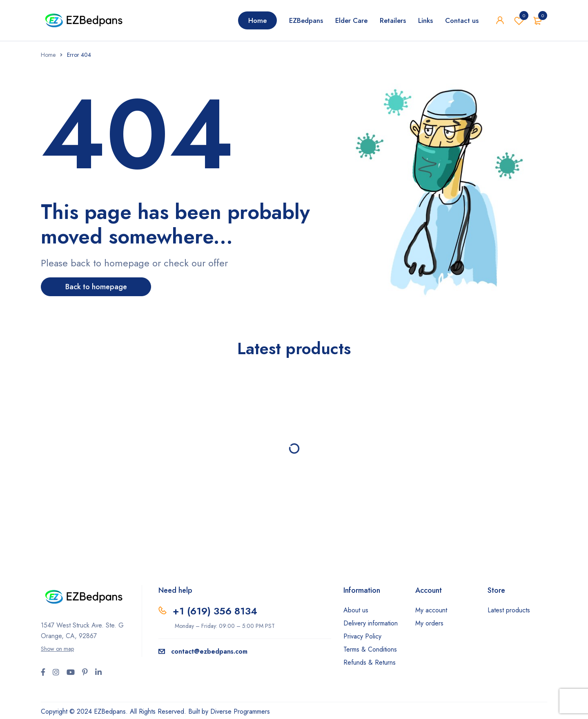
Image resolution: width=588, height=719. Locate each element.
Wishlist (519, 20)
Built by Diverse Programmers (229, 711)
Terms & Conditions (370, 649)
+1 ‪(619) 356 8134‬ (215, 611)
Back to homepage (96, 287)
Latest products (509, 610)
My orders (429, 623)
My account (431, 610)
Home (48, 55)
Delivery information (371, 623)
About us (356, 610)
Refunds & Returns (370, 662)
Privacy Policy (362, 636)
